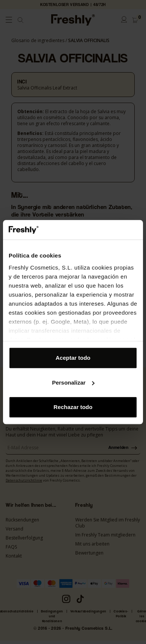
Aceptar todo (73, 358)
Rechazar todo (73, 407)
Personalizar (73, 383)
